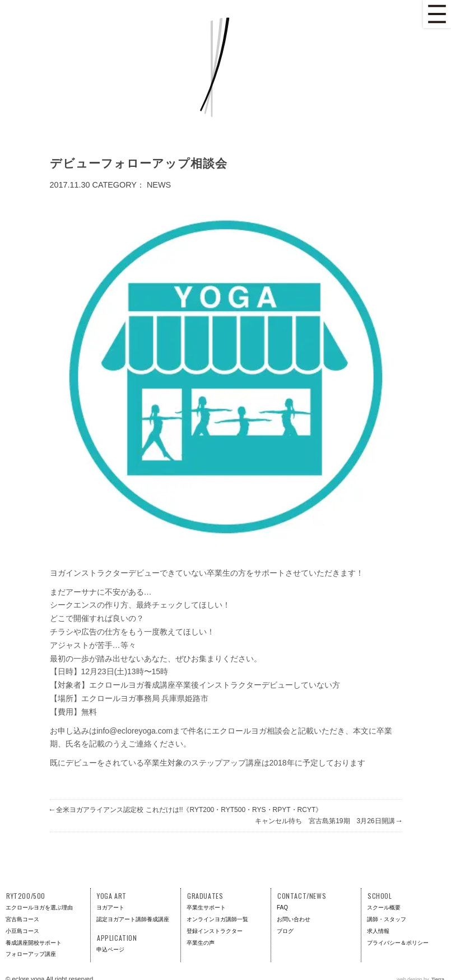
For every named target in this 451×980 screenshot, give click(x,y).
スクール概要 (384, 907)
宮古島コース (22, 919)
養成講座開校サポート (34, 943)
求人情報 (378, 931)
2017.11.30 (70, 185)
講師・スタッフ (387, 919)
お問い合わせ (294, 919)
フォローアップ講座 (31, 954)
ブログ (285, 931)
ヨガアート (110, 907)
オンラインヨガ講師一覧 (217, 919)
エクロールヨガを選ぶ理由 (39, 907)
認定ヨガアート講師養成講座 (133, 919)
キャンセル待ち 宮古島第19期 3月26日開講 (328, 821)
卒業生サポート (206, 907)
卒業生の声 (201, 943)
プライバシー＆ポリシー (398, 943)
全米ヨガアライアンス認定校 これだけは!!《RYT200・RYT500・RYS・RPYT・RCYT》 (186, 810)
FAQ (282, 907)
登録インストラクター (215, 931)
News (159, 185)
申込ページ (110, 949)
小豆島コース (22, 931)
